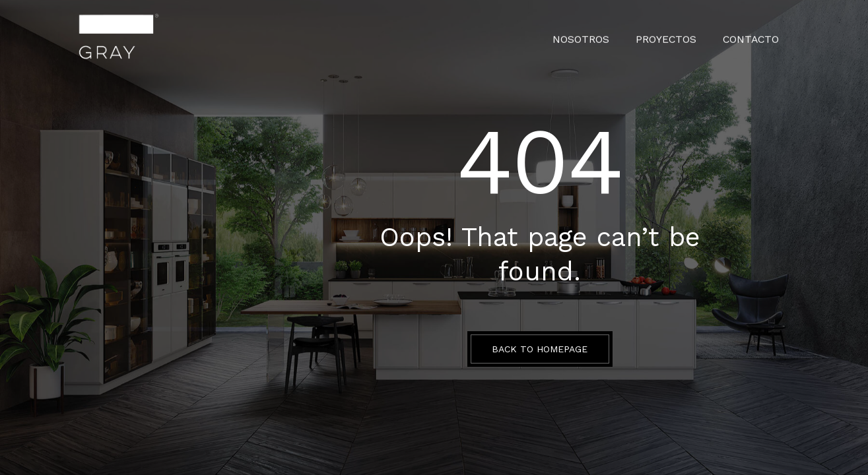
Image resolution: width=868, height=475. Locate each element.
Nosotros (596, 36)
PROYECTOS (675, 36)
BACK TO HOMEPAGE (540, 349)
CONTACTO (754, 36)
